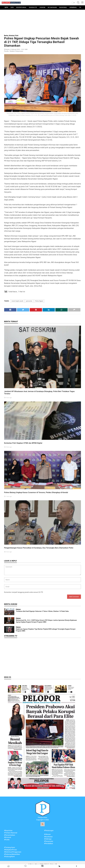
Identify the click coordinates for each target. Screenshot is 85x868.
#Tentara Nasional (11, 833)
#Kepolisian (8, 831)
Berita (6, 36)
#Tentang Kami (10, 847)
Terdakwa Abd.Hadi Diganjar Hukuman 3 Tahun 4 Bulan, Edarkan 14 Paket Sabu (42, 611)
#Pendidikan (49, 844)
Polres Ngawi (39, 301)
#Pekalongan (49, 831)
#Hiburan (47, 834)
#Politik (7, 840)
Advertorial (21, 7)
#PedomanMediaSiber (12, 854)
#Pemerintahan (10, 835)
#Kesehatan (48, 837)
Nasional (63, 7)
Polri (17, 36)
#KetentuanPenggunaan (13, 852)
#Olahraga (48, 839)
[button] (73, 3)
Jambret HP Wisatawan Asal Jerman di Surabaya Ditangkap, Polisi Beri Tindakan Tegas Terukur (39, 392)
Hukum (42, 7)
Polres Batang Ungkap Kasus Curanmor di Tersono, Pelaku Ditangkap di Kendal (36, 492)
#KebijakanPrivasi (11, 850)
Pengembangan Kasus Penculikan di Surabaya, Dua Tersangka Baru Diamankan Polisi (39, 548)
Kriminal (73, 7)
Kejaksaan (52, 7)
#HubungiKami (9, 856)
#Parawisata (49, 841)
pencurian (29, 301)
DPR (12, 7)
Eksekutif (33, 7)
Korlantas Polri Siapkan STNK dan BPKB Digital (23, 443)
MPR (6, 7)
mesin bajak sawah (17, 301)
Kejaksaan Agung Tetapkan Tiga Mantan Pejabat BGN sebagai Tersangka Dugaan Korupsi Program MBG (46, 630)
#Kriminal (8, 837)
